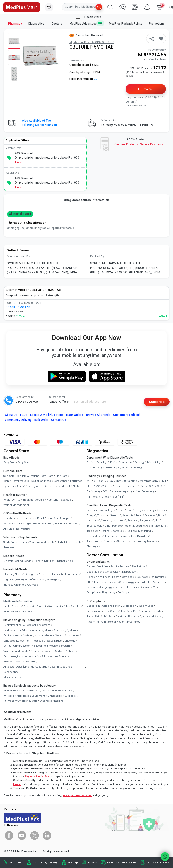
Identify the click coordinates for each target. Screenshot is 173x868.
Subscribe (157, 402)
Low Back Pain (130, 611)
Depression (129, 606)
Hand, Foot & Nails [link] (68, 486)
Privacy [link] (92, 863)
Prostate (132, 520)
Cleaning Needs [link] (13, 574)
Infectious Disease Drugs (46, 641)
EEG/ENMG (93, 486)
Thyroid (102, 515)
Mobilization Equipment (31, 696)
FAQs (24, 415)
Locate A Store (47, 415)
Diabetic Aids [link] (65, 561)
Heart (121, 510)
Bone (161, 515)
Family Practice (120, 566)
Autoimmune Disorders (101, 541)
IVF (154, 587)
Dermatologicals (13, 656)
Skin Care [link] (9, 476)
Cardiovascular (30, 691)
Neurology (142, 577)
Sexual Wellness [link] (41, 481)
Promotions (157, 24)
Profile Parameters (121, 462)
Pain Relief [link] (22, 518)
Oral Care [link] (48, 476)
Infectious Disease (116, 536)
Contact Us (59, 420)
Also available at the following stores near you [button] (39, 123)
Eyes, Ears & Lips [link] (14, 486)
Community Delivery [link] (45, 863)
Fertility (150, 510)
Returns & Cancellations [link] (122, 863)
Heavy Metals (95, 536)
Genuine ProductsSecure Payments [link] (139, 144)
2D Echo (107, 486)
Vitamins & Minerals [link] (42, 542)
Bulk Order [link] (16, 863)
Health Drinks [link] (12, 500)
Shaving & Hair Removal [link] (40, 486)
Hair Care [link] (62, 476)
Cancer (105, 520)
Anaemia (128, 515)
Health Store (88, 17)
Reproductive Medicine (150, 582)
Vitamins (114, 515)
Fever (139, 515)
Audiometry (93, 492)
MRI (89, 481)
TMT (163, 481)
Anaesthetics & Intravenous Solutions (47, 656)
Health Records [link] (12, 606)
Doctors (57, 24)
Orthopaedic (55, 696)
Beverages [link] (53, 580)
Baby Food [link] (9, 462)
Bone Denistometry (126, 486)
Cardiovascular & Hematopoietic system (27, 630)
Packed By (97, 256)
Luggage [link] (9, 580)
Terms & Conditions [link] (158, 863)
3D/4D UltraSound (126, 481)
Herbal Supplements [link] (69, 542)
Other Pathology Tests (118, 526)
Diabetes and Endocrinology (103, 577)
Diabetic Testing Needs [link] (17, 561)
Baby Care (24, 462)
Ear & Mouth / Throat (63, 651)
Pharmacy (15, 24)
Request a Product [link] (35, 606)
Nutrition (36, 651)
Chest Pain (93, 606)
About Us (11, 415)
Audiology (123, 593)
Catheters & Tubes (61, 691)
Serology (140, 462)
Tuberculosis (94, 526)
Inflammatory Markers (144, 541)
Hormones (73, 636)
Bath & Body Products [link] (16, 481)
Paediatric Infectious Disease (132, 587)
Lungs (139, 510)
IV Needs (9, 696)
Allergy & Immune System (19, 662)
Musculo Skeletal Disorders (149, 526)
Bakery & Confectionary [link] (30, 580)
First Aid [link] (8, 518)
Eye (46, 651)
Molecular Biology (132, 468)
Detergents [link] (32, 574)
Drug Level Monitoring (138, 531)
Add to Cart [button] (146, 89)
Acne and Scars (152, 616)
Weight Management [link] (16, 505)
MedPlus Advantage (86, 24)
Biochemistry (95, 468)
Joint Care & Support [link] (59, 518)
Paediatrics (139, 566)
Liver (130, 510)
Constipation (94, 611)
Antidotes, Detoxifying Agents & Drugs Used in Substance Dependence (38, 669)
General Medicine (97, 566)
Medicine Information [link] (18, 601)
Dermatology (158, 577)
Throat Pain (94, 616)
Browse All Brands (98, 415)
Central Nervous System (18, 636)
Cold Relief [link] (38, 518)
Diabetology (129, 572)
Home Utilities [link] (49, 574)
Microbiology (154, 462)
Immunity (93, 520)
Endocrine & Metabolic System (52, 646)
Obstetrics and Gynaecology (103, 572)
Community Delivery (18, 420)
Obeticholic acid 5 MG (84, 65)
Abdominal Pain (96, 622)
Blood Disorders (140, 536)
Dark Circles (111, 611)
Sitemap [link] (73, 863)
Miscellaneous (12, 677)
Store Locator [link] (56, 606)
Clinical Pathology (97, 462)
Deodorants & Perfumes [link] (68, 481)
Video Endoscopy (144, 492)
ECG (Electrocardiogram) (117, 492)
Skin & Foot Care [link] (13, 524)
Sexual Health (116, 622)
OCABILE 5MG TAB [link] (18, 307)
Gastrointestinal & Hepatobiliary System (27, 625)
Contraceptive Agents (16, 641)
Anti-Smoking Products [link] (17, 529)
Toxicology (92, 531)
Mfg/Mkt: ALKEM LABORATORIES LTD (92, 42)
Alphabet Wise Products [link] (18, 612)
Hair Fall (108, 616)
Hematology (112, 468)
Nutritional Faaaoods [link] (59, 500)
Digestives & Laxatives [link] (38, 524)
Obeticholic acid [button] (20, 214)
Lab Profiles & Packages (101, 510)
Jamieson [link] (9, 548)
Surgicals (70, 696)
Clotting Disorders (111, 531)
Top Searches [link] (74, 606)
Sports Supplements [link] (15, 542)
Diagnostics (37, 24)
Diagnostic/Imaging (52, 701)
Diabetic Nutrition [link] (44, 561)
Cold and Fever (111, 606)
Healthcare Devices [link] (66, 524)
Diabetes (150, 515)
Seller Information (83, 79)
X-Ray (110, 481)
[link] (22, 7)
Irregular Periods (151, 611)
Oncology (70, 641)
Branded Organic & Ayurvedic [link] (21, 585)
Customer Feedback (127, 415)
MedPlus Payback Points (126, 24)
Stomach (122, 541)
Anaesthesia (11, 691)
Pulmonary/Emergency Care (20, 701)
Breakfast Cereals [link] (33, 500)
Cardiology (128, 577)
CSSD (44, 691)
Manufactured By (18, 256)
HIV (157, 520)
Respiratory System (65, 630)
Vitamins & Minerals (16, 651)
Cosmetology (127, 582)
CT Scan (99, 481)
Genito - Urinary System (17, 646)
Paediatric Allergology (99, 587)
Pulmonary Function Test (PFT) (105, 497)
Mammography (149, 481)
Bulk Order (41, 420)
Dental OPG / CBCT (152, 486)
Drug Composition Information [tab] (86, 200)
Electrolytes (93, 547)
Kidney (161, 510)
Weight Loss (146, 606)
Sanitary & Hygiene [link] (28, 476)
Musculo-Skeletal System (49, 636)
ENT (89, 582)
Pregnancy (146, 520)
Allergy (91, 515)
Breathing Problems (128, 616)
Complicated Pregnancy (101, 593)
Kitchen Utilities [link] (70, 574)
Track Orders (75, 415)
